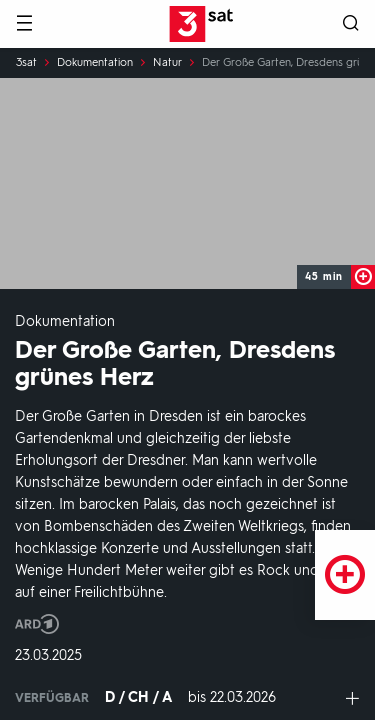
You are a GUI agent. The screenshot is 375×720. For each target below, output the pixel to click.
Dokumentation (95, 63)
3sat (26, 63)
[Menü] (24, 24)
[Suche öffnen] (351, 24)
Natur (167, 63)
